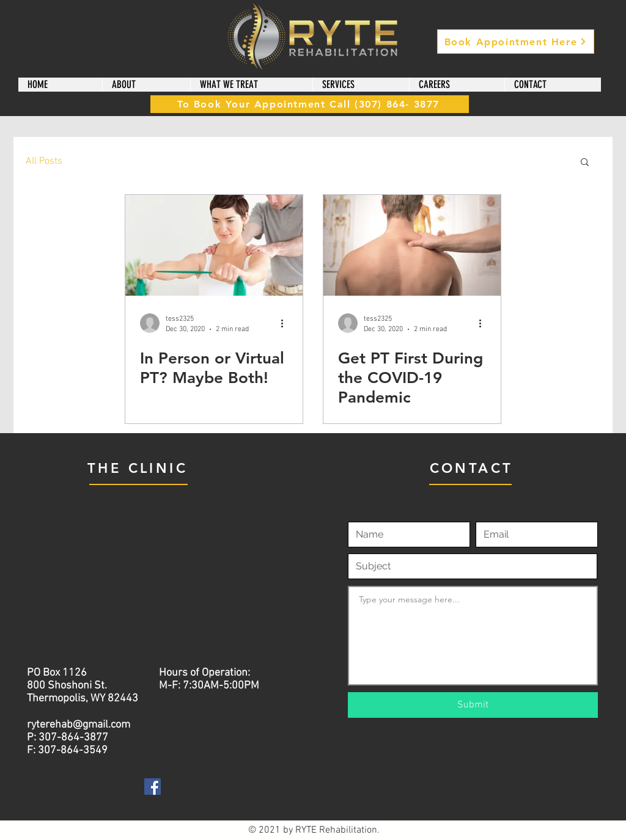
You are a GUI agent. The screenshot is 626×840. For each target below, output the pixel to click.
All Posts (44, 161)
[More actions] (286, 323)
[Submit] (473, 705)
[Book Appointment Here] (516, 42)
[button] (146, 85)
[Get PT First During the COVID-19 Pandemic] (412, 245)
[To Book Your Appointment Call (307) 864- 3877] (310, 104)
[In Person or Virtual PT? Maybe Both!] (214, 245)
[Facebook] (153, 787)
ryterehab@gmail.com (79, 725)
